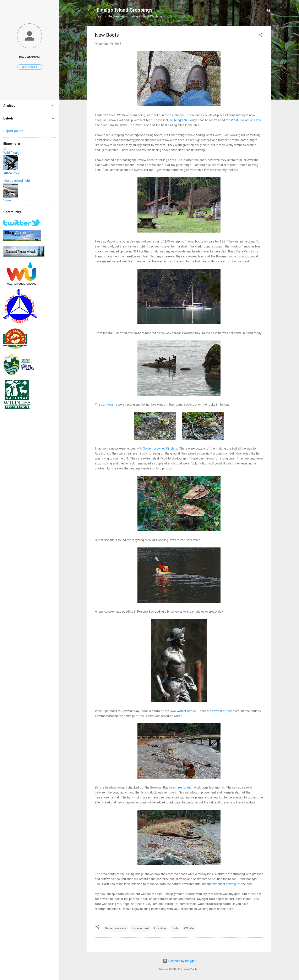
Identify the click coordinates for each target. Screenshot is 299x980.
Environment (140, 928)
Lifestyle (160, 928)
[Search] (269, 11)
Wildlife (189, 928)
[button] (261, 35)
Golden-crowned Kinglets (160, 449)
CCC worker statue (183, 711)
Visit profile (30, 67)
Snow (7, 200)
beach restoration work (185, 787)
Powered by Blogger (179, 961)
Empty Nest (12, 172)
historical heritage (225, 884)
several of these (223, 711)
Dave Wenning (29, 57)
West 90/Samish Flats (246, 120)
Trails (175, 928)
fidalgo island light (17, 181)
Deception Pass (116, 928)
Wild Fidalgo (12, 153)
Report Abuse (13, 131)
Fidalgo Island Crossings (125, 10)
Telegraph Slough (185, 120)
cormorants (109, 405)
